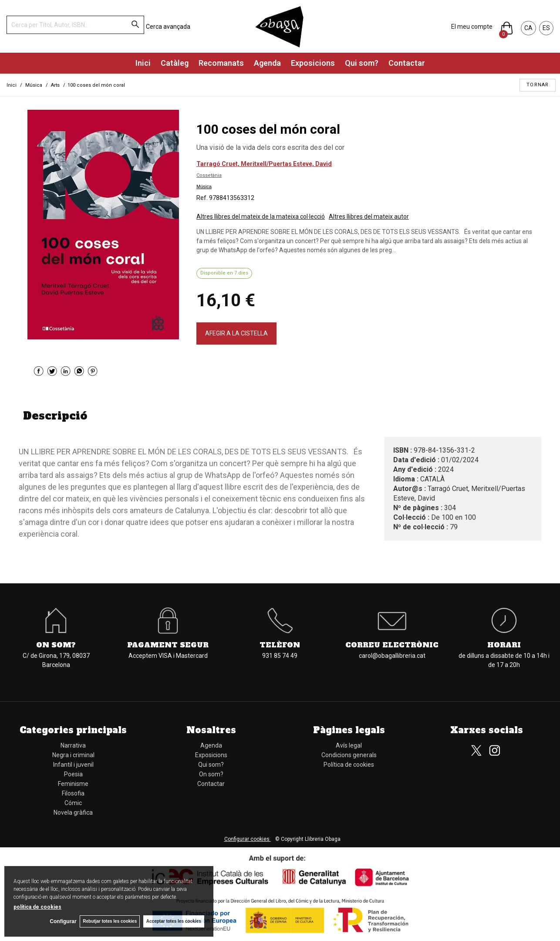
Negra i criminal (73, 755)
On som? (56, 645)
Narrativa (73, 745)
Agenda (267, 63)
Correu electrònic (392, 645)
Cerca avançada (168, 27)
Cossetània (209, 175)
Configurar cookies (248, 839)
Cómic (73, 803)
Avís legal (349, 745)
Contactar (407, 63)
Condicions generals (349, 755)
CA (528, 28)
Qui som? (362, 63)
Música (204, 186)
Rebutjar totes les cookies (109, 921)
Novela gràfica (73, 812)
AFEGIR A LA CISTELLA (236, 333)
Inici (143, 63)
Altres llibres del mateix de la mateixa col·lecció (261, 217)
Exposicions (313, 63)
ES (546, 28)
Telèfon (280, 645)
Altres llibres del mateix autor (369, 217)
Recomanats (221, 63)
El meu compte (472, 27)
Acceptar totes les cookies (174, 921)
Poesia (73, 774)
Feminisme (73, 784)
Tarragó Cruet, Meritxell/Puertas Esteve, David (264, 164)
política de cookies (37, 907)
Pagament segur (168, 645)
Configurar (61, 921)
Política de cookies (349, 765)
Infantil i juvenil (73, 765)
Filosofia (73, 793)
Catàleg (175, 63)
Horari (504, 645)
